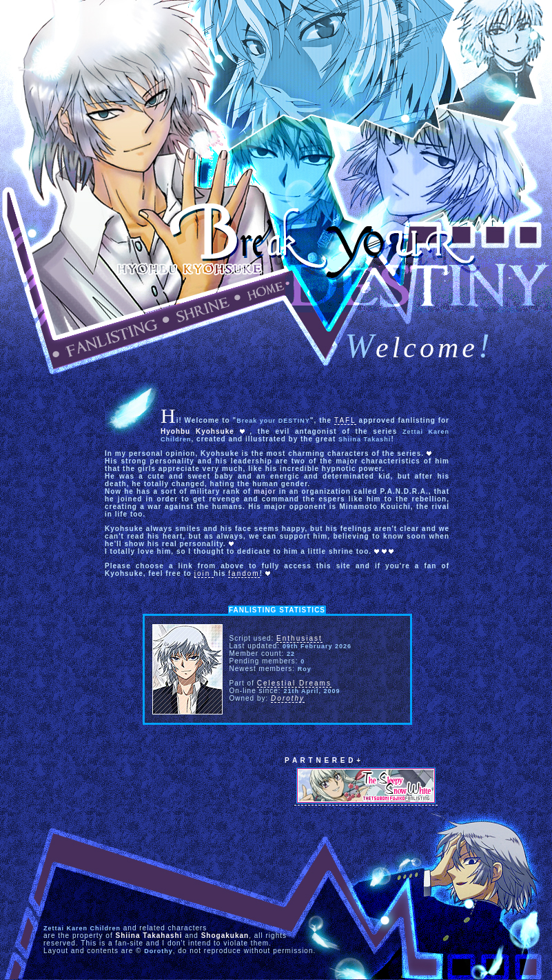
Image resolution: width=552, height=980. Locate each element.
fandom (244, 573)
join (204, 573)
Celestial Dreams (294, 683)
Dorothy (288, 698)
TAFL (345, 420)
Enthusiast (299, 638)
